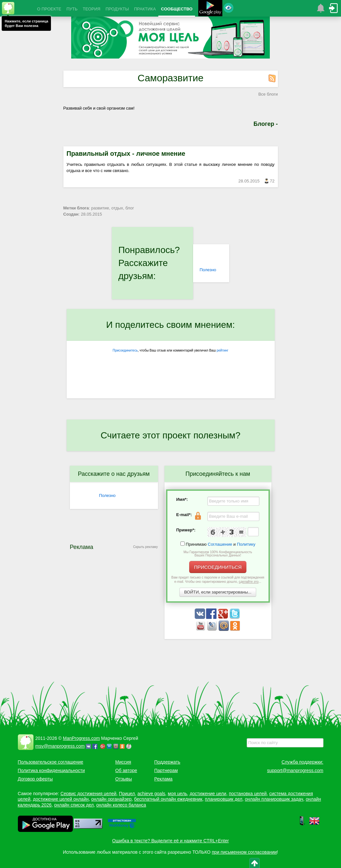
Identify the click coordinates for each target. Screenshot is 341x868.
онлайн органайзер (111, 799)
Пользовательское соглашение (51, 762)
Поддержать (167, 762)
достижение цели (208, 794)
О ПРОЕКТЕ (49, 9)
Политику (246, 544)
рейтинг (222, 350)
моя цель (177, 794)
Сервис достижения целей (88, 794)
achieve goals (151, 794)
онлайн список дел (74, 805)
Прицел (127, 794)
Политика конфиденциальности (52, 770)
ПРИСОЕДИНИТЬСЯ (218, 567)
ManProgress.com (82, 738)
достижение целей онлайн (61, 799)
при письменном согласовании (244, 852)
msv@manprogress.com (60, 746)
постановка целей (248, 794)
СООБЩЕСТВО (177, 9)
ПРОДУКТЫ (117, 9)
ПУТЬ (72, 9)
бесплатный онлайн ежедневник (168, 799)
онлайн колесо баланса (121, 805)
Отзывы (124, 779)
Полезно (208, 270)
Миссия (123, 762)
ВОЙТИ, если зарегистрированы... (218, 592)
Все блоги (268, 94)
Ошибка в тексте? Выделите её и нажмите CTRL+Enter (170, 841)
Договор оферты (35, 779)
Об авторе (126, 770)
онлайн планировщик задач (274, 799)
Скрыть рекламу (146, 547)
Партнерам (166, 770)
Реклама (164, 779)
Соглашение (220, 544)
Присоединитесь (125, 350)
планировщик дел (223, 799)
